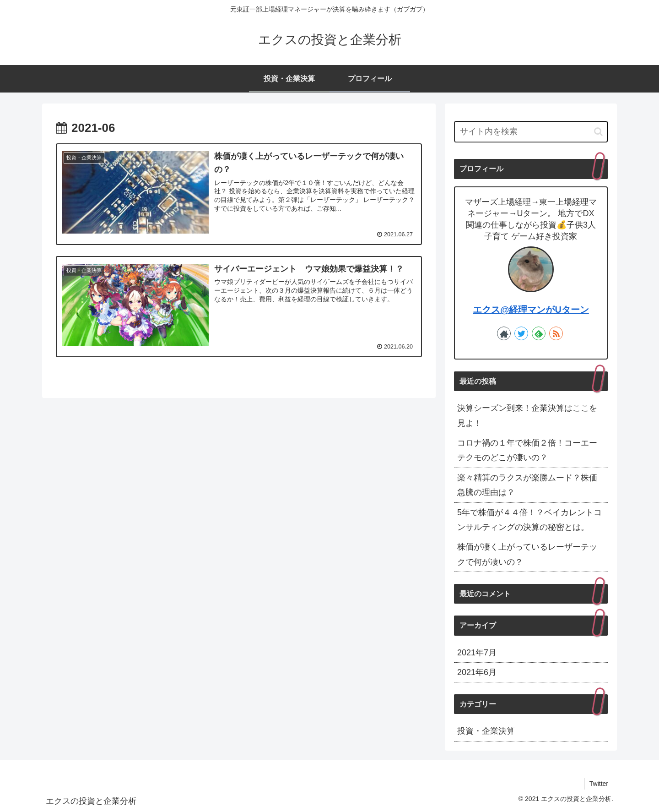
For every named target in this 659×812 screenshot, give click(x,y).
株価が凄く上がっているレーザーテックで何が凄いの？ (527, 554)
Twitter (599, 784)
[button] (598, 132)
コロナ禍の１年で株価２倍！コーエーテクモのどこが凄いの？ (527, 450)
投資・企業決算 (486, 731)
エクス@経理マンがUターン (531, 310)
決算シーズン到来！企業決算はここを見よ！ (527, 415)
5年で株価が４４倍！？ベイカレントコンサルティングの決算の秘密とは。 (529, 520)
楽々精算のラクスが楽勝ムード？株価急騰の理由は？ (527, 485)
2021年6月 (477, 672)
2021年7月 (477, 653)
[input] (531, 132)
